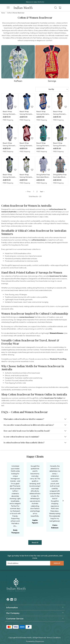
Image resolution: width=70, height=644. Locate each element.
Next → (42, 192)
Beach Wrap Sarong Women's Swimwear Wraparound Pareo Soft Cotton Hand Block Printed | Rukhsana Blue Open (27, 113)
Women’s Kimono (56, 333)
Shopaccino (40, 641)
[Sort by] (52, 89)
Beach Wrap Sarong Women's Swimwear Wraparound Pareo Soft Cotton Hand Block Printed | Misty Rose (43, 113)
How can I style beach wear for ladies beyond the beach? (27, 431)
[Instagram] (15, 600)
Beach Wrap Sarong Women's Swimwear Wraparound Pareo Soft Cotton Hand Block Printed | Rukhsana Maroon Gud (27, 144)
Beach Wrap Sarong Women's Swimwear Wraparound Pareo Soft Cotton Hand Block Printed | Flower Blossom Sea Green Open (43, 144)
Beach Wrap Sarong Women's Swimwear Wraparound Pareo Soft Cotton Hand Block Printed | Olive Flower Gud (60, 144)
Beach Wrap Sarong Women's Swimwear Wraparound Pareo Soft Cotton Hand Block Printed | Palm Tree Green (27, 176)
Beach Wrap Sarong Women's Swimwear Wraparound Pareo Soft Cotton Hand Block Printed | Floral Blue (9, 113)
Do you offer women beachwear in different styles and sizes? (29, 425)
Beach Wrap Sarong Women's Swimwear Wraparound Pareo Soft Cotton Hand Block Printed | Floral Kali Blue (10, 144)
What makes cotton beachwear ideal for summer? (24, 419)
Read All (35, 542)
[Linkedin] (12, 600)
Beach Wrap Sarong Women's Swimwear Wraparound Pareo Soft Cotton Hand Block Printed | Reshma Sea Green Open (60, 113)
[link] (56, 8)
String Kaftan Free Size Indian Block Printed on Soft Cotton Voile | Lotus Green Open (60, 176)
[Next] (63, 501)
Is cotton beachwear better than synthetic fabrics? (24, 443)
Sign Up (57, 563)
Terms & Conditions (54, 638)
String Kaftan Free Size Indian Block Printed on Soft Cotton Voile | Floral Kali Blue (43, 176)
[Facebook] (8, 600)
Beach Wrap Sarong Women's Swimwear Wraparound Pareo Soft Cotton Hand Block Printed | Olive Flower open (9, 176)
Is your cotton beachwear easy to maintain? (21, 437)
